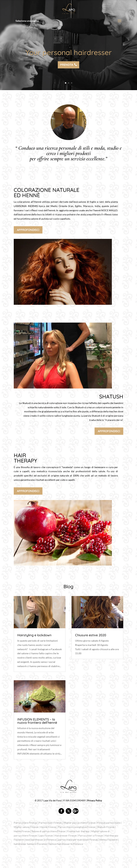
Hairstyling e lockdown (34, 635)
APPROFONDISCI (28, 230)
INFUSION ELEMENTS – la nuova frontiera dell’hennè (37, 721)
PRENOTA (67, 65)
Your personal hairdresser (69, 53)
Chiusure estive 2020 (91, 635)
